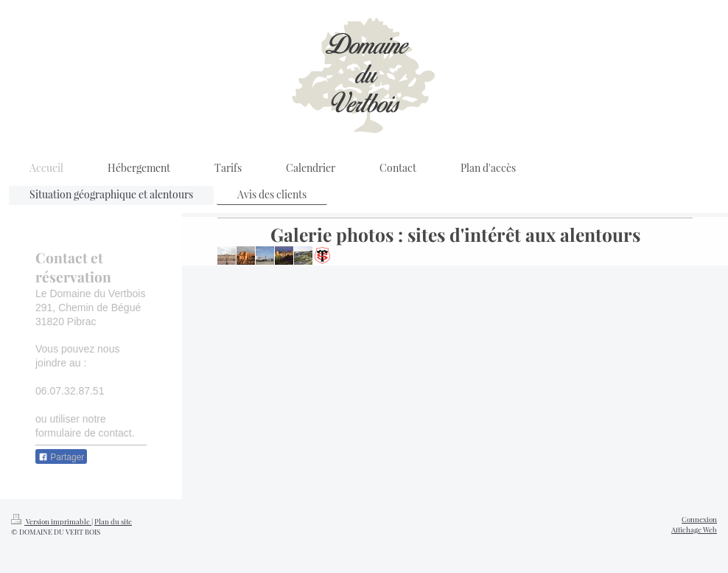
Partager (61, 457)
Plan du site (113, 521)
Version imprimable (51, 521)
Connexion (699, 519)
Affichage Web (694, 529)
